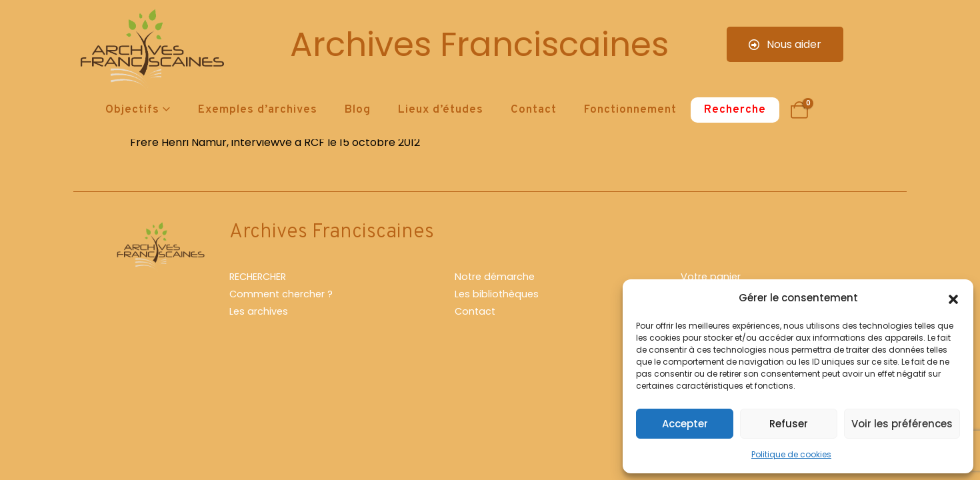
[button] (953, 298)
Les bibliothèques (497, 294)
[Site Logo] (150, 50)
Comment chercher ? (281, 294)
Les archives (259, 311)
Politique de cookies (791, 454)
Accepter (685, 424)
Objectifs (132, 110)
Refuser (789, 424)
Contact (534, 110)
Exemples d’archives (258, 110)
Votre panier (711, 277)
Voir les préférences (902, 424)
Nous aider (785, 44)
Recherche (735, 110)
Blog (358, 110)
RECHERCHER (258, 277)
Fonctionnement (630, 110)
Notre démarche (495, 277)
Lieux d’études (441, 110)
